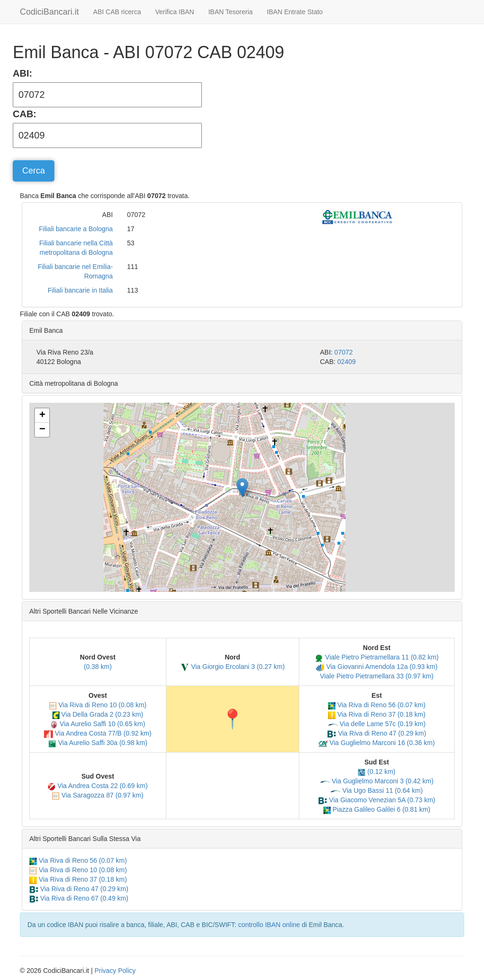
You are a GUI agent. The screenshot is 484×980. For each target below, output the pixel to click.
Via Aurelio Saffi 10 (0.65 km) (98, 724)
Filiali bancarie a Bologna (76, 229)
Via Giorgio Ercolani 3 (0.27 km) (232, 667)
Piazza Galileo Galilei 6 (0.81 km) (377, 809)
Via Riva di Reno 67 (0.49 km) (79, 898)
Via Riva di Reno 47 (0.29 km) (376, 733)
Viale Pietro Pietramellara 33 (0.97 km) (377, 676)
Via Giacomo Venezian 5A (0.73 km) (377, 800)
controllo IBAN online (269, 925)
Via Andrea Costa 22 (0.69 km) (98, 786)
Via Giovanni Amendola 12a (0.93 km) (376, 667)
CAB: (25, 114)
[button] (242, 488)
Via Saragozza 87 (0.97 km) (98, 795)
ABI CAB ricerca (117, 12)
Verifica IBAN (174, 12)
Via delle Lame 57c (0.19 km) (377, 724)
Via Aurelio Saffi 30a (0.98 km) (98, 743)
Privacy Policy (115, 971)
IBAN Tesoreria (231, 12)
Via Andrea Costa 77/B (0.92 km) (98, 733)
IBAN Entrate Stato (295, 12)
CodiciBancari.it (49, 12)
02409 (347, 362)
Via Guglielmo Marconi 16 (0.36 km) (377, 743)
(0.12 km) (376, 772)
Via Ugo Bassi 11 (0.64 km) (376, 790)
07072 (343, 352)
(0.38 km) (98, 667)
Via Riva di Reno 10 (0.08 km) (98, 705)
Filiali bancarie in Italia (80, 290)
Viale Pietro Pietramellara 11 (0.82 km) (377, 657)
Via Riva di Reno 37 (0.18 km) (377, 714)
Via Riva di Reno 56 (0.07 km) (377, 705)
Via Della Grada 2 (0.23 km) (98, 714)
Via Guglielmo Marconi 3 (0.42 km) (377, 781)
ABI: (22, 73)
